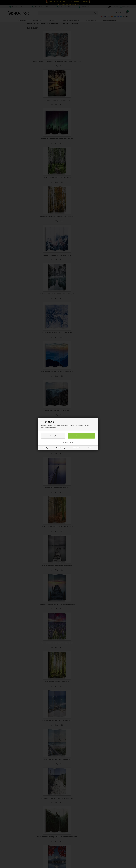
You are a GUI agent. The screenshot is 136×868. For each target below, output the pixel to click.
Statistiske (91, 448)
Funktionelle (76, 448)
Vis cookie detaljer (68, 442)
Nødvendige (45, 448)
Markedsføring (61, 448)
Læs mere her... (52, 427)
